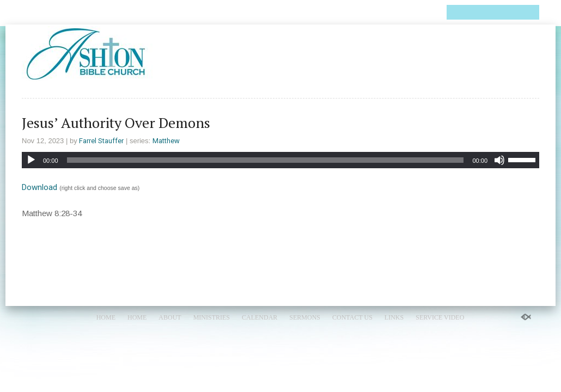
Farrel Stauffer (101, 141)
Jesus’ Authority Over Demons (116, 122)
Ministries (147, 13)
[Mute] (499, 160)
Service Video (401, 13)
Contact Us (304, 13)
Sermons (251, 13)
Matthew (166, 141)
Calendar (201, 13)
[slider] (266, 160)
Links (350, 13)
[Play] (31, 160)
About (101, 13)
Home (34, 13)
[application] (280, 160)
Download (39, 187)
